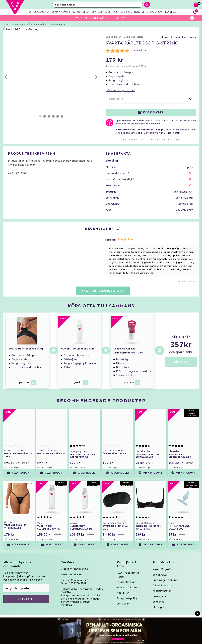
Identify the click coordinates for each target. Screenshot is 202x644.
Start (7, 24)
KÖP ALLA (181, 362)
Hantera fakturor (127, 588)
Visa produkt (19, 473)
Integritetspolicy (127, 598)
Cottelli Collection (134, 37)
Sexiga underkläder (39, 24)
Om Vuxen (123, 604)
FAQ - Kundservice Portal (128, 575)
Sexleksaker (160, 575)
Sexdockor (159, 602)
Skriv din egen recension (103, 291)
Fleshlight (159, 607)
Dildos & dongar (162, 586)
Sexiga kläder (19, 24)
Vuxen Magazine (163, 569)
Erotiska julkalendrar (165, 580)
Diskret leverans (127, 582)
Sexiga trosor (59, 24)
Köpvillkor (123, 593)
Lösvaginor (159, 596)
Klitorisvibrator (162, 591)
